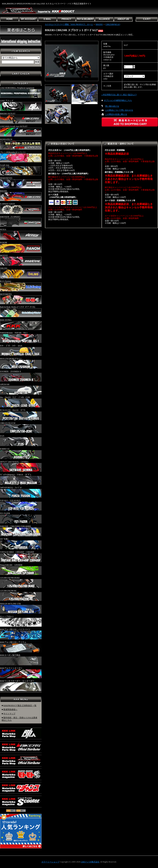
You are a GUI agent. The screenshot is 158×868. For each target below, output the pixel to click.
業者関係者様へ (10, 710)
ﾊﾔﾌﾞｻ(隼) (21, 544)
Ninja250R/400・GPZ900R (21, 569)
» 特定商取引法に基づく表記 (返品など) (119, 95)
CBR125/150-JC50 (21, 428)
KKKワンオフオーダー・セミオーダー (21, 685)
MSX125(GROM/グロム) (21, 363)
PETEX (21, 234)
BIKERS (21, 196)
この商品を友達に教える (116, 114)
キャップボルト (21, 621)
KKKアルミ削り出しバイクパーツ (21, 634)
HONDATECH (21, 144)
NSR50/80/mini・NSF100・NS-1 (21, 337)
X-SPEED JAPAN (21, 208)
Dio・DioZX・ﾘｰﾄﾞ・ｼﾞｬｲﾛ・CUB (21, 402)
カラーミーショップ (50, 862)
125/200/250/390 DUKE (21, 582)
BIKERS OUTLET (21, 118)
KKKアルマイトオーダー (21, 673)
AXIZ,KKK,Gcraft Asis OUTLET (21, 131)
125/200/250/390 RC (21, 595)
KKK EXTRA (21, 324)
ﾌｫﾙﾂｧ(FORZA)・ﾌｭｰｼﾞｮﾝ (21, 492)
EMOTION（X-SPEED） (21, 221)
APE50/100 (21, 389)
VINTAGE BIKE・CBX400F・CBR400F (21, 557)
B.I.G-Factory (21, 286)
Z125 (21, 440)
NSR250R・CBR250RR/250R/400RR (21, 531)
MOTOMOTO (21, 299)
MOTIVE (21, 260)
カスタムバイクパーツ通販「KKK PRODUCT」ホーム (69, 24)
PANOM (21, 247)
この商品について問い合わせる (119, 110)
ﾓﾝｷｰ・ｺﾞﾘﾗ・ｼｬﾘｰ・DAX (21, 350)
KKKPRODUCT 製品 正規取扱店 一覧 (20, 706)
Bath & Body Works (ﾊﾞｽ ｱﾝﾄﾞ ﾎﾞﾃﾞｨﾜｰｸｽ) (21, 311)
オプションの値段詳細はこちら (118, 100)
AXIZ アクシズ (21, 105)
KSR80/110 (21, 453)
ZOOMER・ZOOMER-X (21, 376)
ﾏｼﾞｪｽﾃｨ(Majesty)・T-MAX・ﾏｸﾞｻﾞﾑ (21, 479)
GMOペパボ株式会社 (90, 862)
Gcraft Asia (21, 170)
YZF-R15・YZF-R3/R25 (21, 505)
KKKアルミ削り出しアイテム (21, 647)
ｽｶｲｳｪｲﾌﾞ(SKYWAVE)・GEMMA (21, 466)
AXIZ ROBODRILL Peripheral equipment (21, 92)
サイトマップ (9, 714)
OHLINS (21, 273)
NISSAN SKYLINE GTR (21, 608)
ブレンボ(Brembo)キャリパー (21, 157)
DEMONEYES (21, 183)
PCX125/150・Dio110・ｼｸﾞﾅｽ (21, 415)
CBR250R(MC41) (113, 24)
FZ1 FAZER (21, 518)
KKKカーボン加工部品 (21, 660)
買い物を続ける (112, 106)
